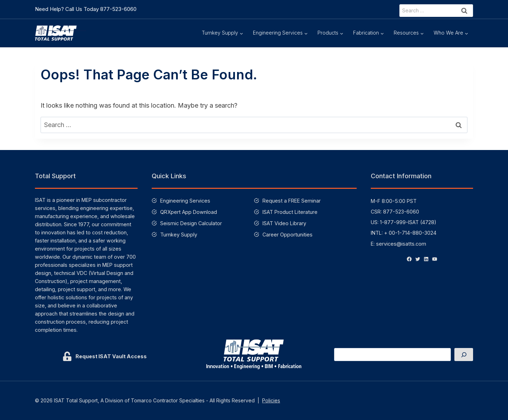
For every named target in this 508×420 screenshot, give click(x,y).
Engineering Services (185, 201)
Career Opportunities (288, 235)
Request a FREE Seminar (292, 201)
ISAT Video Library (284, 223)
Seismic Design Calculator (191, 223)
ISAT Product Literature (290, 212)
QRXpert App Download (189, 212)
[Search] (464, 355)
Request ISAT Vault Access (111, 356)
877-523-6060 (118, 9)
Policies (271, 400)
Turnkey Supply (179, 235)
